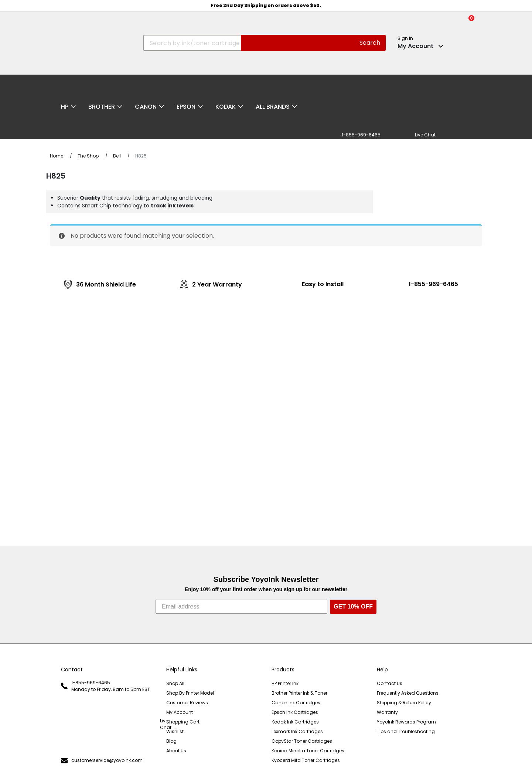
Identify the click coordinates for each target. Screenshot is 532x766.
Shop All (175, 683)
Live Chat (108, 724)
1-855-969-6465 (433, 284)
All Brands (273, 107)
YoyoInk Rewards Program (406, 722)
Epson (186, 107)
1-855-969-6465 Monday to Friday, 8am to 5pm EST (105, 686)
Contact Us (390, 683)
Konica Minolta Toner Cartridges (308, 751)
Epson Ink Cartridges (295, 712)
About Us (176, 751)
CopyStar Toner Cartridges (302, 741)
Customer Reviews (187, 703)
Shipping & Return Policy (404, 703)
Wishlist (175, 731)
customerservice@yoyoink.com (102, 761)
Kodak (226, 107)
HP (65, 107)
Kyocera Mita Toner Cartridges (306, 760)
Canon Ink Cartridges (296, 703)
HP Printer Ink (285, 683)
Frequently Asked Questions (408, 693)
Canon (146, 107)
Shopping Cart (183, 722)
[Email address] (241, 607)
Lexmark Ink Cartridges (297, 731)
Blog (171, 741)
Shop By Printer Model (190, 693)
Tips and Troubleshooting (406, 731)
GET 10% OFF (353, 606)
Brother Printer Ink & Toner (299, 693)
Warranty (387, 712)
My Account (180, 712)
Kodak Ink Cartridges (295, 722)
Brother (102, 107)
